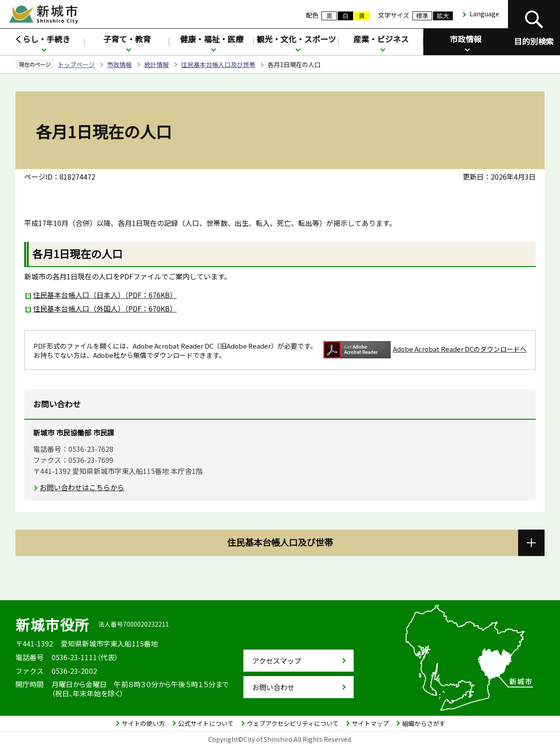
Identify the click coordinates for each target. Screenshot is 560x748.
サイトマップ (370, 723)
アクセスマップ (277, 661)
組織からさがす (424, 723)
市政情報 (466, 39)
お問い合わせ (273, 687)
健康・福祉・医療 (212, 39)
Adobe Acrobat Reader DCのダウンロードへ (425, 350)
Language (484, 14)
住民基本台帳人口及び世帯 (218, 64)
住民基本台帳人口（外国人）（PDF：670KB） (105, 308)
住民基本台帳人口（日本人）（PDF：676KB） (105, 295)
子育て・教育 (127, 39)
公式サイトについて (206, 723)
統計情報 (157, 64)
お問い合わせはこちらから (82, 487)
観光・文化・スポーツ (296, 39)
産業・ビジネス (381, 39)
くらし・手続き (42, 39)
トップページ (76, 64)
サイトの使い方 (143, 723)
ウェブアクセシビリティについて (293, 723)
